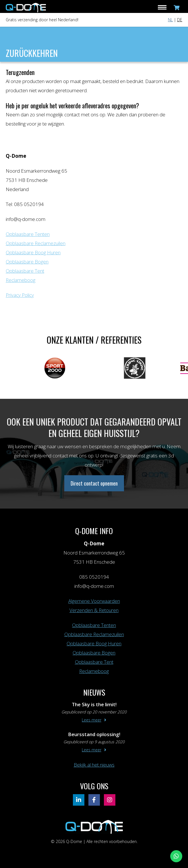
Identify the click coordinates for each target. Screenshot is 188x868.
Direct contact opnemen (94, 483)
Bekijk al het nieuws (94, 765)
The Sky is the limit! (94, 704)
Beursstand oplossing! (94, 734)
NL (170, 20)
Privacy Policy (20, 295)
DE (180, 20)
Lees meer (92, 720)
